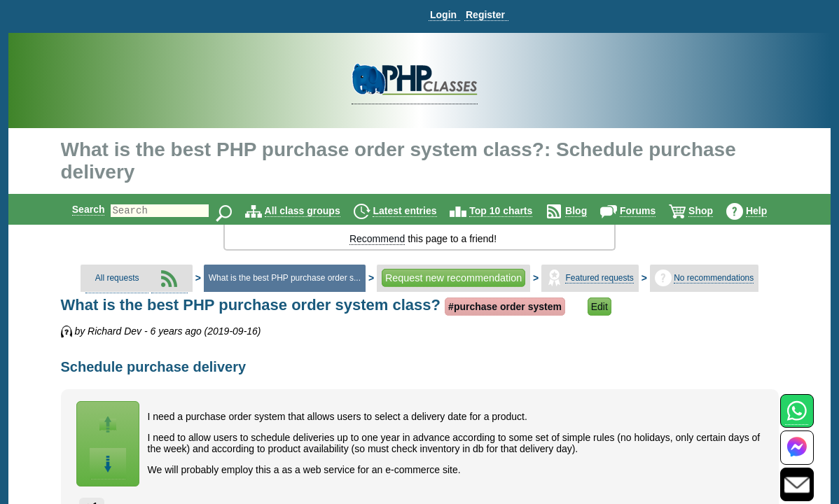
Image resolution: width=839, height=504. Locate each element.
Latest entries (416, 211)
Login (443, 15)
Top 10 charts (513, 211)
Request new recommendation (453, 278)
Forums (650, 211)
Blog (588, 211)
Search (77, 209)
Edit (599, 307)
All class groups (314, 211)
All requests (117, 278)
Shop (713, 211)
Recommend (377, 239)
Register (485, 15)
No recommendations (714, 278)
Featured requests (599, 278)
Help (768, 211)
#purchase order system (505, 307)
